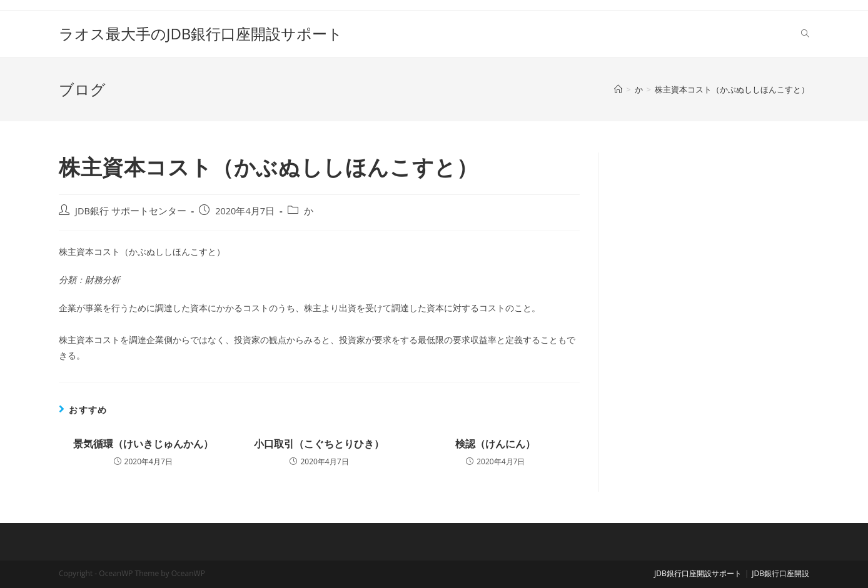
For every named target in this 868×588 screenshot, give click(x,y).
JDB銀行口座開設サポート (698, 573)
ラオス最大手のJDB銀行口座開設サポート (201, 33)
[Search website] (805, 34)
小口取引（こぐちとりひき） (319, 444)
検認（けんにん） (495, 444)
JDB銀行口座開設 (780, 573)
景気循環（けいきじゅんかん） (143, 444)
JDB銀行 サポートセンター (131, 211)
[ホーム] (618, 89)
